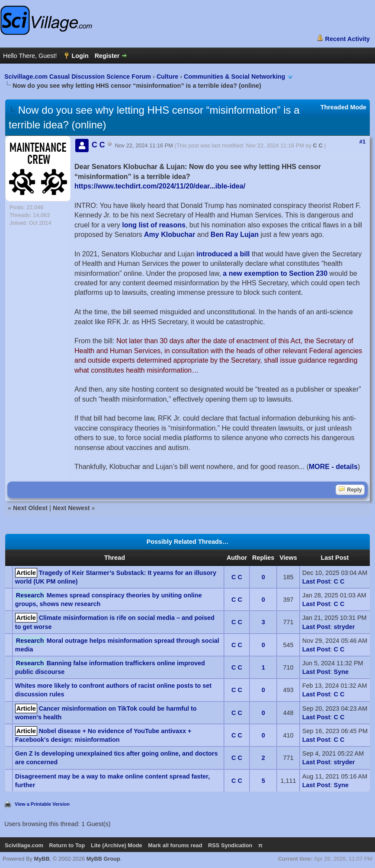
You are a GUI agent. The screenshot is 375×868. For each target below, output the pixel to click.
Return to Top (67, 845)
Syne (341, 672)
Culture (167, 77)
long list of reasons (154, 225)
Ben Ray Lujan (235, 235)
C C (318, 145)
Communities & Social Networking (234, 77)
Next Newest (71, 508)
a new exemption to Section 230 (275, 273)
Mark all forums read (175, 845)
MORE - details (333, 467)
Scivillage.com (24, 845)
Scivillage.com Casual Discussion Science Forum (78, 77)
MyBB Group (103, 859)
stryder (345, 627)
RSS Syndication (230, 845)
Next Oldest (30, 508)
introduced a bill (223, 254)
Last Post (316, 581)
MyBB (42, 859)
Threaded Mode (343, 107)
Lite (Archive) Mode (117, 845)
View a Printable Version (42, 804)
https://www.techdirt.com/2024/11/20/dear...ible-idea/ (160, 186)
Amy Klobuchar (170, 235)
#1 (362, 142)
